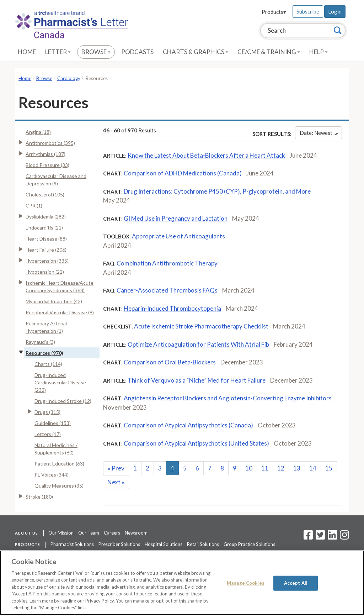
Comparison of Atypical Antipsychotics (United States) (196, 443)
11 (265, 468)
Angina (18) (38, 132)
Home (27, 52)
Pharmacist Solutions (72, 544)
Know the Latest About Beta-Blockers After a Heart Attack (206, 155)
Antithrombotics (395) (50, 143)
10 (249, 468)
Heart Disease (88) (46, 239)
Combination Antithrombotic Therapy (167, 263)
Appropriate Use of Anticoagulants (178, 236)
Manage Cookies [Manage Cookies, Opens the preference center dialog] (246, 583)
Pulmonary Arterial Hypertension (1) (46, 327)
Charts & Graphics (196, 52)
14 (313, 468)
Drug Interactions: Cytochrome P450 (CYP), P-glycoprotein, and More (217, 191)
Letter (58, 52)
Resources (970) (44, 353)
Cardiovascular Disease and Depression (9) (56, 180)
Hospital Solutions (164, 544)
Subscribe (308, 11)
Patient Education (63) (59, 464)
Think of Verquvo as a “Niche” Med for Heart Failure (197, 380)
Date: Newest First (321, 133)
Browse (96, 52)
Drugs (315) (47, 412)
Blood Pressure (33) (47, 165)
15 (329, 468)
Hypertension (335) (47, 261)
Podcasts (137, 52)
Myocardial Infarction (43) (54, 301)
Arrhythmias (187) (45, 154)
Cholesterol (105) (45, 195)
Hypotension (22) (45, 272)
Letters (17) (48, 434)
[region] (182, 583)
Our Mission (61, 533)
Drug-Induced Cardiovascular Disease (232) (60, 382)
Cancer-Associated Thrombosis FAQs (167, 290)
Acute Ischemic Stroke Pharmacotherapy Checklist (201, 326)
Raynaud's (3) (40, 342)
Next (116, 482)
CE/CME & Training (269, 52)
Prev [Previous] (116, 468)
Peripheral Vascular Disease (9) (60, 312)
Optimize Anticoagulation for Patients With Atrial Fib (198, 344)
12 (281, 468)
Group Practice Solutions (249, 544)
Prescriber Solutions (119, 544)
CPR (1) (34, 206)
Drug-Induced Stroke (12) (63, 401)
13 (297, 468)
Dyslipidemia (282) (46, 217)
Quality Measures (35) (59, 486)
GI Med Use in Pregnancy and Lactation (176, 218)
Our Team (89, 533)
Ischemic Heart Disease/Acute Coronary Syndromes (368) (60, 287)
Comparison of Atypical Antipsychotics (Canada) (188, 425)
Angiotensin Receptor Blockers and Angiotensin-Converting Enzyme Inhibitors (228, 398)
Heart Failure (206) (46, 250)
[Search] (338, 30)
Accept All (296, 583)
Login (335, 11)
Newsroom (136, 533)
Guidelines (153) (53, 423)
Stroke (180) (39, 497)
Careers (112, 533)
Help (318, 52)
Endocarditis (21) (44, 228)
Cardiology (69, 78)
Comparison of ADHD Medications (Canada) (183, 173)
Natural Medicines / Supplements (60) (56, 449)
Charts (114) (48, 364)
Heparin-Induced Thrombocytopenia (172, 308)
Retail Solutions (203, 544)
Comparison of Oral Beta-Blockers (170, 362)
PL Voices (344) (52, 475)
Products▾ (274, 12)
